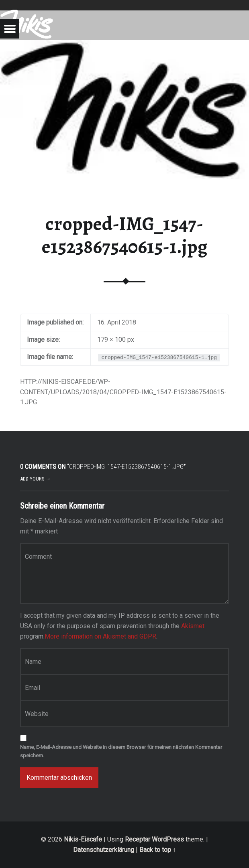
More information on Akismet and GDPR (100, 636)
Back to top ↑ (158, 850)
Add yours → (36, 479)
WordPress (168, 839)
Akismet (193, 626)
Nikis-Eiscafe (83, 839)
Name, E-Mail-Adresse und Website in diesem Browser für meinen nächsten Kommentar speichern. (121, 751)
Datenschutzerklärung (104, 850)
